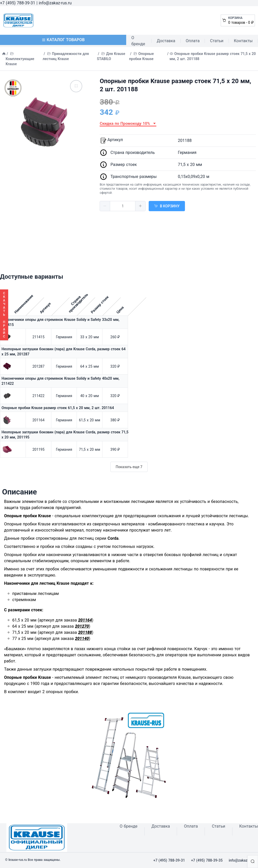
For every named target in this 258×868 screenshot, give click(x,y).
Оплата (193, 41)
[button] (105, 206)
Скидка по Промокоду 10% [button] (128, 123)
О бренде (138, 41)
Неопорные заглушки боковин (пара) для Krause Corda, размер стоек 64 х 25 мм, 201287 (64, 352)
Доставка (166, 41)
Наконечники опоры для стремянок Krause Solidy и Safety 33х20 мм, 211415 (60, 322)
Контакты (243, 41)
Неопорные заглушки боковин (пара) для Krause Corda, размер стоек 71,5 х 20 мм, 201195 (65, 435)
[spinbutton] (123, 206)
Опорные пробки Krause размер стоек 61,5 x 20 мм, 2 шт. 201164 (58, 408)
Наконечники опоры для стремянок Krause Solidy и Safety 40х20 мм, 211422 (60, 381)
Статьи (217, 41)
